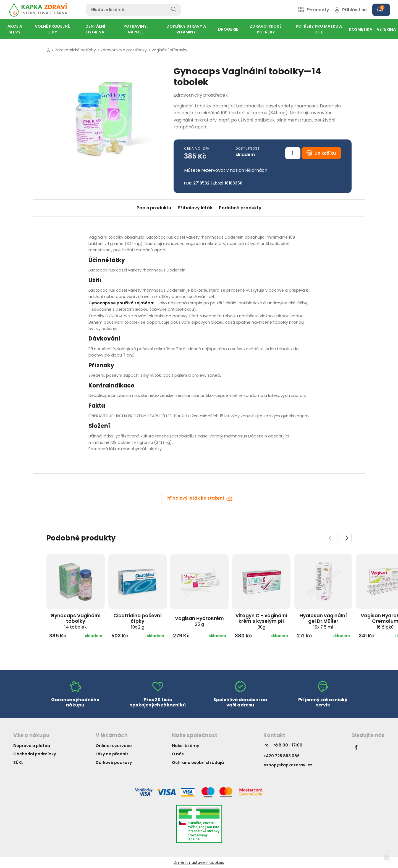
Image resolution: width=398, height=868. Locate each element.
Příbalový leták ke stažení (199, 498)
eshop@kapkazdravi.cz (288, 765)
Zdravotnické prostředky (124, 50)
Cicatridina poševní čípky (138, 621)
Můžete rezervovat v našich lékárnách (226, 170)
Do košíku (321, 153)
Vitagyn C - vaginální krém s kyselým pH (261, 621)
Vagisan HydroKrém (199, 621)
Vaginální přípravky (169, 50)
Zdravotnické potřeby (75, 50)
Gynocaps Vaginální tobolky (76, 621)
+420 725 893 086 (282, 756)
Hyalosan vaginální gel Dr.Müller (323, 621)
